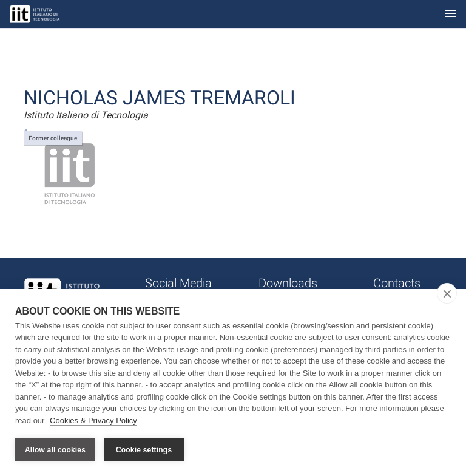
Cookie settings (144, 450)
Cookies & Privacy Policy (93, 420)
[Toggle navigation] (451, 14)
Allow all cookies (55, 450)
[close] (447, 293)
